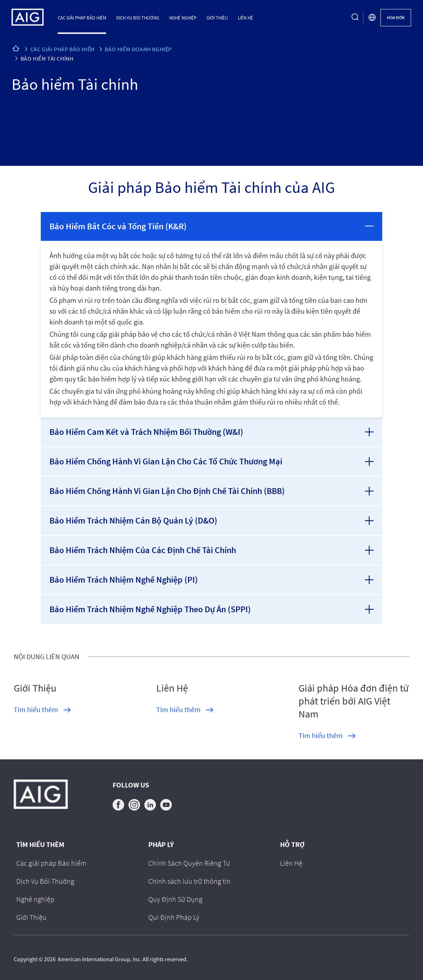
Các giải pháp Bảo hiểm (82, 18)
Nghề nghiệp (183, 18)
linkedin (150, 805)
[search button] (355, 18)
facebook (118, 805)
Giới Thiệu (217, 18)
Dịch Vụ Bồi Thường (138, 18)
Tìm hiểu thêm (36, 709)
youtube (166, 805)
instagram (134, 805)
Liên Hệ (245, 18)
